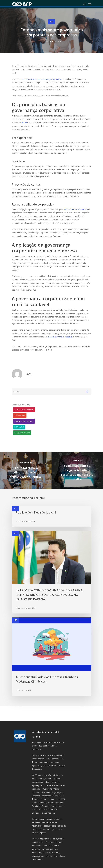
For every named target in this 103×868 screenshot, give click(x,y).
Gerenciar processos (24, 410)
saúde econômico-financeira (76, 209)
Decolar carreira (22, 433)
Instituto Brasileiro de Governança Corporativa (42, 79)
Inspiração (19, 427)
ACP (51, 22)
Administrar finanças (24, 421)
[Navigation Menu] (90, 4)
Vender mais (20, 415)
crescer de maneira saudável (60, 337)
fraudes (25, 123)
